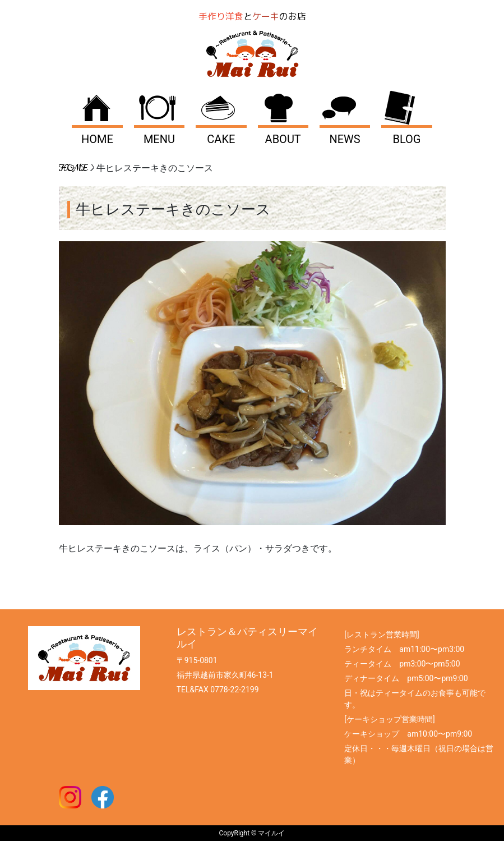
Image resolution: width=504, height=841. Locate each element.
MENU (159, 139)
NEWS (345, 139)
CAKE (221, 139)
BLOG (406, 139)
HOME (97, 139)
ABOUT (283, 139)
